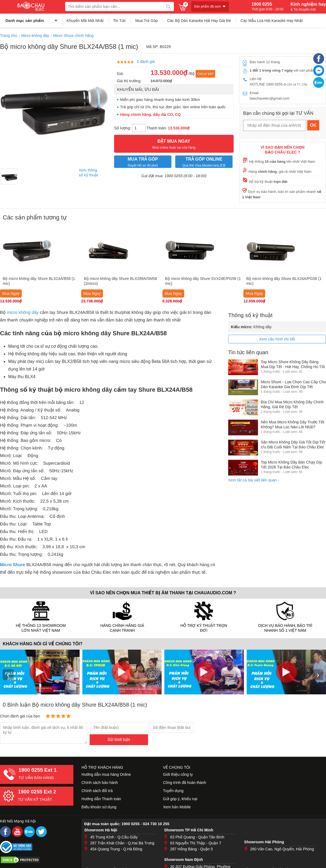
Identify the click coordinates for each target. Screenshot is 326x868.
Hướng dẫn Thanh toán (101, 799)
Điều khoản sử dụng (99, 807)
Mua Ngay (11, 293)
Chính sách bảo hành (100, 783)
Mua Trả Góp (147, 21)
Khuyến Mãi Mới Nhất (85, 21)
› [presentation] (318, 674)
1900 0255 (267, 7)
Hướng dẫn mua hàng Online (106, 774)
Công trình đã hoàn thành (185, 783)
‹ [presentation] (8, 674)
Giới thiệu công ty (178, 774)
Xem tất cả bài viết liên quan (254, 480)
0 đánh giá (146, 62)
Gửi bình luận (119, 740)
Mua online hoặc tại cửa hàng (174, 143)
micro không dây (23, 313)
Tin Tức (119, 21)
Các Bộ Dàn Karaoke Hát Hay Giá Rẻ (199, 21)
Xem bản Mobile (177, 807)
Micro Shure (12, 565)
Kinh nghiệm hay (308, 7)
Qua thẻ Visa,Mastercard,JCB (204, 161)
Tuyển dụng (173, 791)
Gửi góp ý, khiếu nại (180, 799)
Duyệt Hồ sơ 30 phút (143, 161)
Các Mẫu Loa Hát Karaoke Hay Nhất (272, 21)
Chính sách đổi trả (97, 791)
